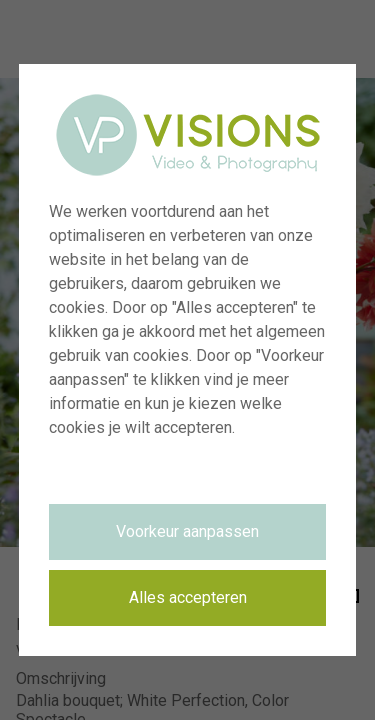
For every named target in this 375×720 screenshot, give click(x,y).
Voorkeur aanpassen (187, 531)
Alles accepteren (188, 597)
